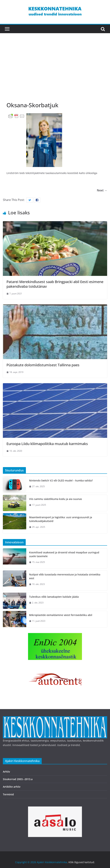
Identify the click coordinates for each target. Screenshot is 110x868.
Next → (102, 190)
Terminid (8, 794)
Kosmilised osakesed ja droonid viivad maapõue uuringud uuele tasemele (64, 554)
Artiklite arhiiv (12, 787)
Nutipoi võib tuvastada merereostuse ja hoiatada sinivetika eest (65, 576)
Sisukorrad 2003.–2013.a (18, 779)
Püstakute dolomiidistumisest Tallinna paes (43, 365)
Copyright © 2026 (26, 862)
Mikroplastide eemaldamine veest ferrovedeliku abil (61, 615)
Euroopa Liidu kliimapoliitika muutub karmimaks (47, 444)
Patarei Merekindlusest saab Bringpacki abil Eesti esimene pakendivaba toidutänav (55, 284)
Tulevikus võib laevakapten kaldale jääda (54, 597)
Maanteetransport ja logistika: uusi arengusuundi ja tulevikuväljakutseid (61, 519)
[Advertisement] (55, 71)
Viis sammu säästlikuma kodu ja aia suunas (56, 499)
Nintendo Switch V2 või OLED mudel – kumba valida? (61, 480)
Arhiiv (6, 772)
